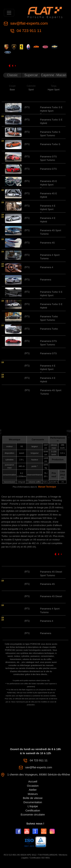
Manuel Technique (47, 487)
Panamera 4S (47, 243)
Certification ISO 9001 (40, 858)
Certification (33, 810)
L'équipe (33, 806)
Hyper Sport (54, 90)
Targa (54, 86)
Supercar (31, 75)
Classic (12, 75)
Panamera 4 (47, 267)
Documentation (33, 802)
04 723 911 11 (29, 31)
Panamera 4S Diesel (51, 596)
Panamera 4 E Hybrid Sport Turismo (48, 209)
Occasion (33, 786)
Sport (31, 90)
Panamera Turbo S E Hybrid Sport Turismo (51, 111)
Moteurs (33, 794)
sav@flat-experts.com (28, 23)
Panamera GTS (48, 169)
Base (12, 90)
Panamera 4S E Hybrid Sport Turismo (49, 185)
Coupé (12, 86)
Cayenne (48, 75)
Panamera (46, 280)
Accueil (33, 781)
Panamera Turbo (49, 329)
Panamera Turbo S (50, 144)
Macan (61, 75)
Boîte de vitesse (33, 798)
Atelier (33, 790)
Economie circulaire (33, 814)
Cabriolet (31, 86)
